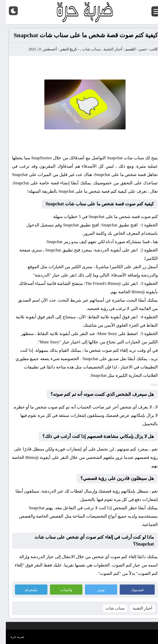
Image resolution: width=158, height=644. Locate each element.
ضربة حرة (12, 637)
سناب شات (86, 49)
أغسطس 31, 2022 (37, 49)
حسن (137, 49)
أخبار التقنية (107, 49)
